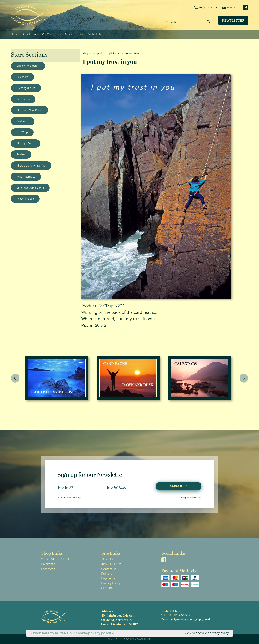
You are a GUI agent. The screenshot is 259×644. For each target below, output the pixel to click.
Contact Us (94, 34)
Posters (21, 154)
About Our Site (43, 34)
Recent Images (25, 198)
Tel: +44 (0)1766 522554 (176, 614)
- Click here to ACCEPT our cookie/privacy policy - (72, 633)
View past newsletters (191, 497)
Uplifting (112, 53)
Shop (86, 53)
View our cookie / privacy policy (207, 633)
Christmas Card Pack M (30, 187)
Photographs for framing (31, 165)
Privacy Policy (111, 582)
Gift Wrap (22, 131)
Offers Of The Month (55, 559)
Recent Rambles (26, 176)
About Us (108, 559)
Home (15, 34)
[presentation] (15, 377)
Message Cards (25, 143)
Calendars (22, 76)
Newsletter (233, 20)
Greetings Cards (26, 87)
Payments (108, 578)
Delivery (107, 573)
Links (79, 34)
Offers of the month (28, 65)
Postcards (22, 120)
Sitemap (107, 587)
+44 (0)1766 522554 (200, 8)
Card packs (23, 98)
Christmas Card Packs (29, 109)
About (26, 34)
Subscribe (179, 485)
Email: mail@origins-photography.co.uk (185, 618)
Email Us (227, 7)
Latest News (64, 34)
